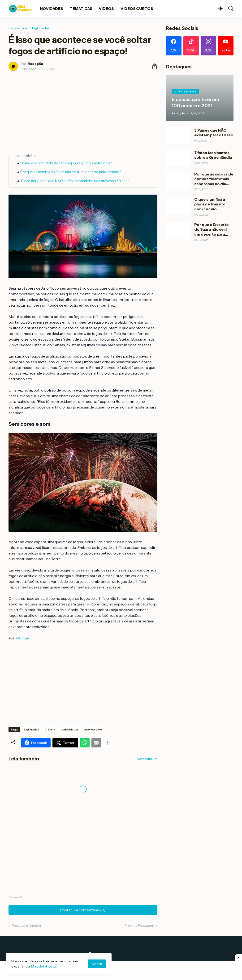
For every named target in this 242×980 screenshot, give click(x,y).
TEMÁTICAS (81, 8)
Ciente (97, 964)
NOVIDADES (52, 8)
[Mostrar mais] (108, 743)
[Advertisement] (121, 971)
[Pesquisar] (229, 8)
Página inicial (18, 28)
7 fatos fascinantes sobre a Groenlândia (213, 155)
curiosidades (70, 729)
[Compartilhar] (153, 66)
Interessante (93, 729)
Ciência (50, 729)
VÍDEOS (106, 8)
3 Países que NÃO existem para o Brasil (213, 133)
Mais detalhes (42, 966)
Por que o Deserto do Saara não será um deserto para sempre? (71, 172)
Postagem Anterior (27, 926)
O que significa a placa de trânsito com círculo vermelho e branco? (213, 204)
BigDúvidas (41, 28)
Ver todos (145, 759)
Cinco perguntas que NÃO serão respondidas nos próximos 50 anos (75, 181)
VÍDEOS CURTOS (137, 8)
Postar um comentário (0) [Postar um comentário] (83, 910)
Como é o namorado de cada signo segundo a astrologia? (66, 163)
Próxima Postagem (139, 926)
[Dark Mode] (218, 8)
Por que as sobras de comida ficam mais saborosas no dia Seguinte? (214, 179)
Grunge (23, 638)
